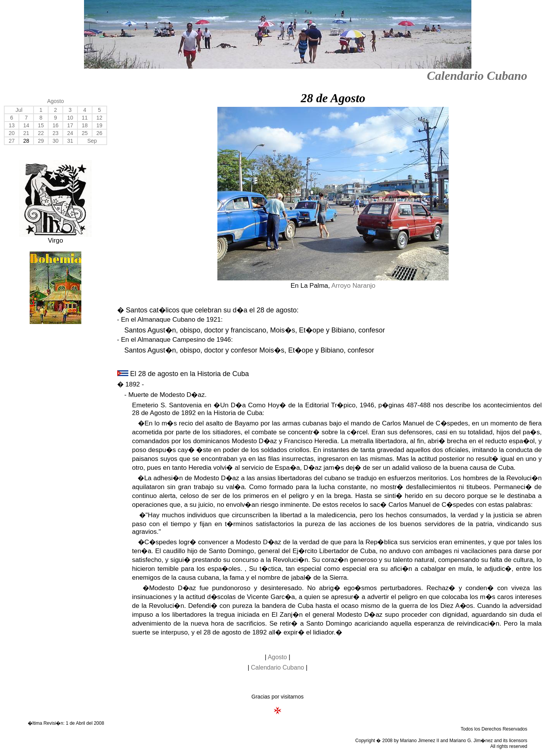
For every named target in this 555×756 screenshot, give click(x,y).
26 (99, 133)
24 (70, 133)
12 (99, 118)
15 (41, 125)
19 (99, 125)
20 (12, 133)
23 (55, 133)
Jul (19, 110)
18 (85, 125)
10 (70, 118)
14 (26, 125)
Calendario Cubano (477, 76)
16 (55, 125)
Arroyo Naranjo (353, 286)
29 (41, 141)
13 (12, 125)
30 (55, 141)
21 (26, 133)
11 (85, 118)
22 (41, 133)
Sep (92, 141)
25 (85, 133)
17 (70, 125)
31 (70, 141)
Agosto (55, 101)
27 (12, 141)
